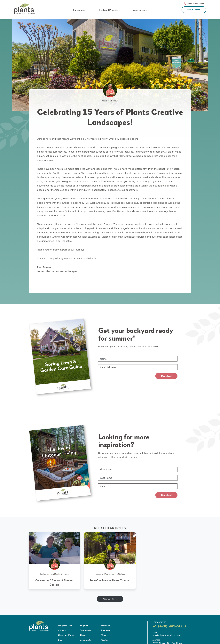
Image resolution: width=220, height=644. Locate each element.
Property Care (139, 10)
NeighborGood (65, 626)
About (83, 635)
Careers (62, 630)
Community (86, 640)
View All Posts (110, 599)
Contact (105, 640)
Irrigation (84, 626)
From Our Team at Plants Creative (110, 580)
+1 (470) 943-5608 (169, 626)
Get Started (194, 10)
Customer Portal (66, 635)
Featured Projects (109, 10)
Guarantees (85, 630)
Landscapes (79, 10)
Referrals (106, 626)
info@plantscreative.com (167, 635)
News (66, 574)
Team (104, 635)
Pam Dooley (114, 101)
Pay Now (106, 630)
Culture (122, 574)
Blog (60, 640)
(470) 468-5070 (195, 3)
